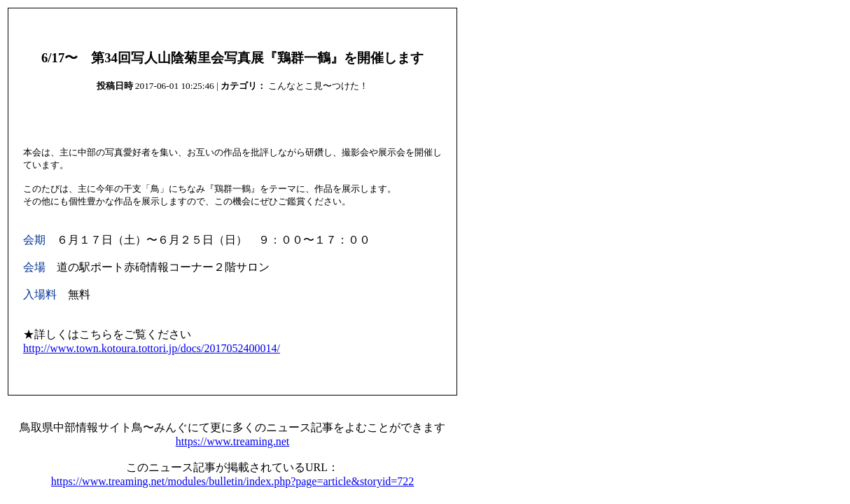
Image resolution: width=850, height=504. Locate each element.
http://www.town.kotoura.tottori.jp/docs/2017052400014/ (152, 348)
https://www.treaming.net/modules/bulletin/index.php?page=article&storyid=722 (233, 481)
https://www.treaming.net (233, 441)
